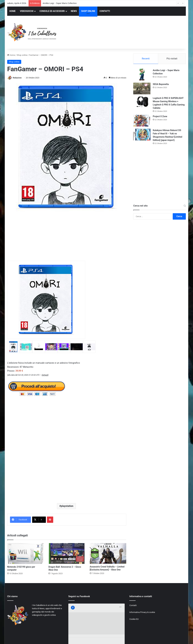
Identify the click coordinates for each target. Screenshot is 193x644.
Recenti (146, 59)
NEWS (74, 11)
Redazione (17, 78)
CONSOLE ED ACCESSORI (52, 11)
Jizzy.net (39, 638)
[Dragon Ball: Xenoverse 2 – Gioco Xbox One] (67, 553)
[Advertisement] (127, 33)
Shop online (22, 55)
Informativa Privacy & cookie (142, 612)
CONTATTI (105, 11)
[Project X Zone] (142, 121)
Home (11, 55)
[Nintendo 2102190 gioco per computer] (25, 553)
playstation (67, 506)
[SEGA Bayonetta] (142, 88)
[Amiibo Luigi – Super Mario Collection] (142, 75)
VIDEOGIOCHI (27, 11)
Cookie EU (134, 619)
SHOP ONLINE (88, 11)
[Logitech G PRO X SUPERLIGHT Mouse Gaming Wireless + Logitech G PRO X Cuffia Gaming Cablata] (142, 102)
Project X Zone (160, 116)
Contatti (133, 605)
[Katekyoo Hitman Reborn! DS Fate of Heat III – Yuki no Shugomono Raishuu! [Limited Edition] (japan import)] (142, 135)
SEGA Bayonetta (161, 84)
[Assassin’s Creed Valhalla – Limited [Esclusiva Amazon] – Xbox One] (108, 553)
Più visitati (172, 59)
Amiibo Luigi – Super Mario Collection (60, 3)
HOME (12, 11)
